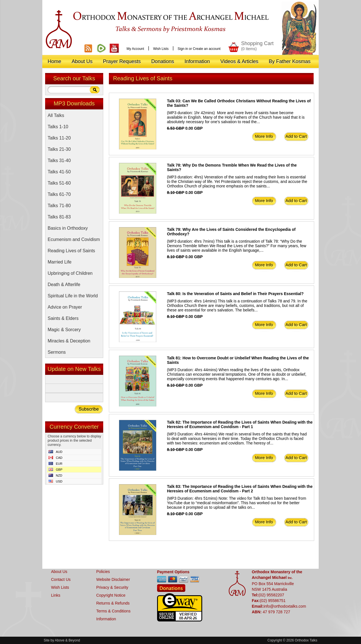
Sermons (57, 352)
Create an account (207, 49)
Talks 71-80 (59, 206)
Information (106, 619)
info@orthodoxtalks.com (285, 606)
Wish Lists (161, 49)
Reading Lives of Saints (71, 251)
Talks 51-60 (59, 183)
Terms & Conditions (113, 611)
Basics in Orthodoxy (68, 228)
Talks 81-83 (59, 217)
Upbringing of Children (70, 273)
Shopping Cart (257, 46)
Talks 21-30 (59, 149)
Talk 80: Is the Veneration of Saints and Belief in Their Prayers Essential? (235, 294)
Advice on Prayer (65, 307)
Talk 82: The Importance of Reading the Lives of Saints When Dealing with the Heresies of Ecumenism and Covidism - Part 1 (240, 424)
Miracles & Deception (69, 341)
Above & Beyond (67, 640)
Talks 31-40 (59, 161)
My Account (135, 49)
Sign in (183, 49)
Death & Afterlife (64, 285)
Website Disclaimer (113, 579)
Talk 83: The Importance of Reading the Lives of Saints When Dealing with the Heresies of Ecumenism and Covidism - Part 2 (240, 489)
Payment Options (173, 572)
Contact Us (61, 579)
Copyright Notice (111, 595)
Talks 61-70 (59, 194)
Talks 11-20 (59, 138)
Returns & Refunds (113, 603)
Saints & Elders (63, 318)
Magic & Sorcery (64, 330)
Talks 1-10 (58, 127)
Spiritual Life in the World (73, 296)
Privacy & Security (112, 587)
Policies (103, 572)
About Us (59, 572)
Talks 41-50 (59, 172)
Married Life (60, 262)
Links (56, 595)
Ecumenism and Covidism (74, 239)
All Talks (56, 115)
